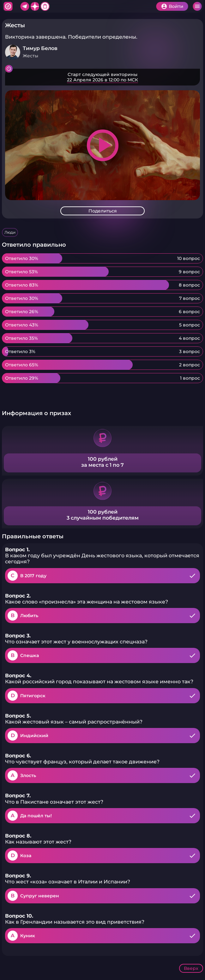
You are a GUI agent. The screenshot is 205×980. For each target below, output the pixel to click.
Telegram (25, 6)
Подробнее (102, 77)
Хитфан (8, 6)
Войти (176, 6)
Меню (197, 6)
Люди (10, 232)
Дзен (35, 6)
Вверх (191, 968)
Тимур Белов (40, 48)
